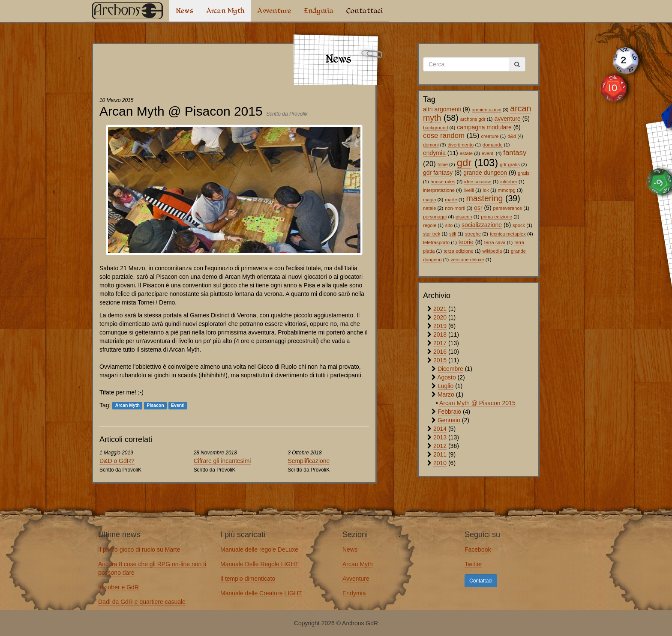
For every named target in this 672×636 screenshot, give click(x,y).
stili (453, 234)
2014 (440, 429)
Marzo (446, 394)
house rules (443, 182)
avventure (507, 119)
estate (466, 153)
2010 (440, 463)
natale (429, 208)
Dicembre (450, 369)
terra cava (495, 242)
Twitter (473, 564)
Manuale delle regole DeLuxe (259, 549)
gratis (523, 173)
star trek (432, 234)
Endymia (319, 11)
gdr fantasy (438, 173)
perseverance (507, 208)
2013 (440, 437)
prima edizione (496, 217)
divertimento (460, 145)
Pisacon (155, 406)
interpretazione (439, 190)
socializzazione (482, 225)
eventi (488, 153)
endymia (434, 153)
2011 (440, 454)
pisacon (464, 217)
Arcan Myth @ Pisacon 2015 (477, 403)
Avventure (274, 11)
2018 (440, 334)
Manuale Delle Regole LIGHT (259, 564)
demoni (431, 145)
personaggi (435, 217)
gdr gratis (510, 164)
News (184, 11)
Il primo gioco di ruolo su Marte (139, 549)
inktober (509, 182)
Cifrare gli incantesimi (222, 461)
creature (490, 136)
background (435, 128)
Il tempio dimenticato (248, 579)
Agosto (447, 377)
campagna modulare (484, 127)
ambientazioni (487, 110)
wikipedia (492, 251)
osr (478, 208)
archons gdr (473, 119)
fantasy (515, 153)
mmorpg (507, 190)
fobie (443, 164)
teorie (466, 242)
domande (493, 145)
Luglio (445, 386)
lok (486, 190)
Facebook (478, 549)
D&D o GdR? (117, 461)
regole (430, 225)
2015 (440, 360)
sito (449, 225)
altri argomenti (442, 109)
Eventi (178, 406)
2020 (440, 317)
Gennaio (449, 420)
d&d (512, 136)
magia (429, 200)
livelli (469, 190)
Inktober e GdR (118, 587)
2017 (440, 343)
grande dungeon (485, 173)
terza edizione (459, 251)
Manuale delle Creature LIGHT (261, 593)
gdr (464, 163)
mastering (484, 198)
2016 (440, 352)
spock (519, 225)
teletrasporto (436, 242)
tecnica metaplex (508, 234)
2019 (440, 326)
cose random (444, 136)
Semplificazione (309, 461)
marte (451, 200)
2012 (440, 446)
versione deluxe (467, 260)
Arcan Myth (225, 11)
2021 (440, 309)
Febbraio (449, 412)
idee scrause (478, 182)
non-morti (455, 208)
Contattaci (364, 11)
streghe (473, 234)
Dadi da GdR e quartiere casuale (142, 602)
